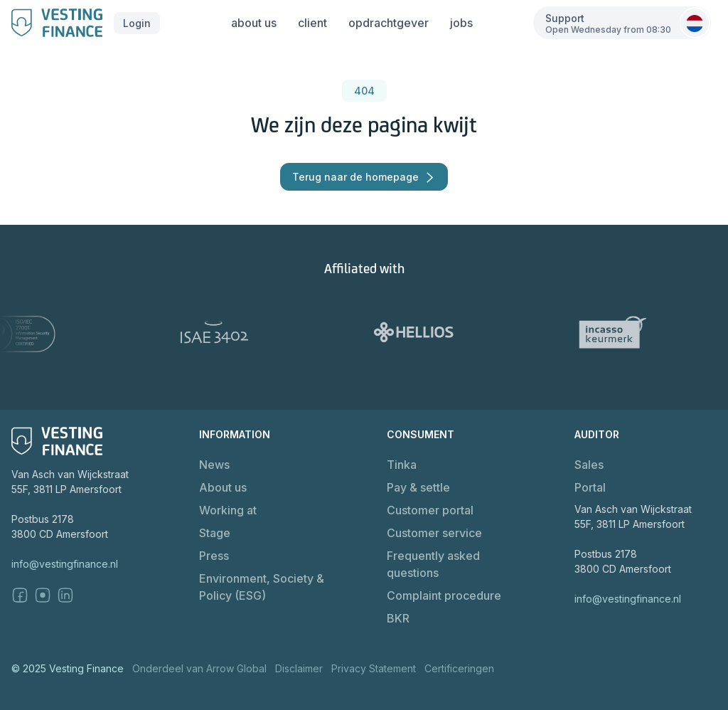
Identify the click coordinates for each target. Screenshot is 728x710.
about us (254, 23)
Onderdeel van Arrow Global (199, 668)
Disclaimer (299, 668)
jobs (461, 23)
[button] (137, 23)
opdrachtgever (389, 23)
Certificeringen (459, 668)
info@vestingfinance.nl (65, 564)
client (312, 23)
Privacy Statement (374, 668)
